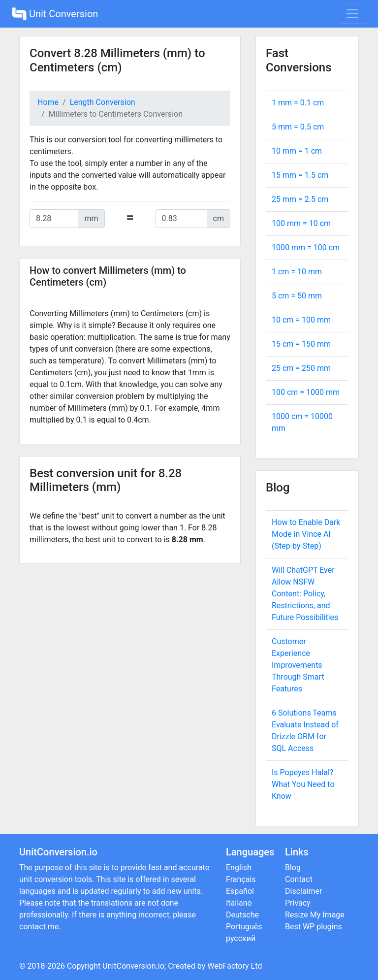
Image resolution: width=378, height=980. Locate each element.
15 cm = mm (301, 344)
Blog (293, 867)
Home (48, 102)
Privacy (298, 903)
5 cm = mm (297, 296)
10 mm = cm (297, 151)
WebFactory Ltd (235, 966)
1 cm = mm (297, 272)
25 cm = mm (301, 368)
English (239, 867)
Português (244, 927)
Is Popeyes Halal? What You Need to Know (303, 784)
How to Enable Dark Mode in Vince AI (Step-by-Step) (306, 534)
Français (241, 879)
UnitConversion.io (133, 966)
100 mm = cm (301, 223)
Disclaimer (303, 891)
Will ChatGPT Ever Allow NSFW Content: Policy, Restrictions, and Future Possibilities (305, 594)
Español (240, 891)
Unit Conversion (55, 14)
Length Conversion (103, 102)
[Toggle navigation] (352, 14)
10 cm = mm (301, 320)
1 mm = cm (298, 103)
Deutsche (242, 915)
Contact (299, 879)
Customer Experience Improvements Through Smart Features (298, 665)
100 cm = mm (306, 392)
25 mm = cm (300, 199)
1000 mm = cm (306, 247)
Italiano (239, 903)
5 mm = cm (298, 127)
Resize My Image (315, 915)
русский (241, 938)
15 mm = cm (300, 175)
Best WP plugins (314, 927)
